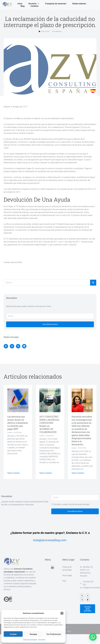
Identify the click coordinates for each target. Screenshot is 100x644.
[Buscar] (93, 283)
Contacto (35, 6)
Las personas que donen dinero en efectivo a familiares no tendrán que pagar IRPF (18, 423)
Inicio (20, 4)
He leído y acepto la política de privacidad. (72, 504)
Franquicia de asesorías (56, 4)
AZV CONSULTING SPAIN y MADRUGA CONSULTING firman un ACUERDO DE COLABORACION (49, 424)
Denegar (33, 634)
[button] (62, 613)
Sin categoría (57, 31)
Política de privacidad (30, 639)
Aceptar (13, 634)
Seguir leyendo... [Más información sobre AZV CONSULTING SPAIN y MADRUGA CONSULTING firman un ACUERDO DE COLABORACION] (46, 473)
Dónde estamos (79, 4)
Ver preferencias (54, 634)
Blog (23, 6)
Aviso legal (42, 639)
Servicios (34, 4)
